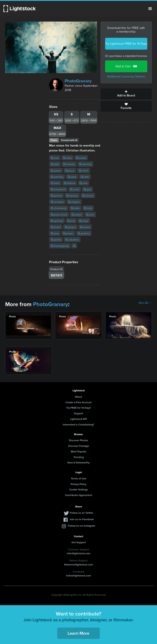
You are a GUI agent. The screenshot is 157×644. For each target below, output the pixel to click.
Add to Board (126, 94)
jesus (70, 171)
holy (88, 208)
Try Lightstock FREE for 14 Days (126, 44)
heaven (69, 164)
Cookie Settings (79, 489)
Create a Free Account (78, 402)
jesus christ (59, 215)
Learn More (78, 633)
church (88, 196)
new (83, 183)
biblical (70, 183)
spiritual (57, 221)
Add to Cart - (126, 66)
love (90, 215)
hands (81, 158)
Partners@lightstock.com (78, 564)
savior (85, 227)
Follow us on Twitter (82, 513)
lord (71, 221)
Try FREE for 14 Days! (79, 408)
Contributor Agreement (79, 495)
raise (67, 158)
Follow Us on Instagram (82, 526)
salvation (72, 240)
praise (56, 171)
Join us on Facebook (82, 519)
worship (85, 164)
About (78, 397)
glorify (56, 240)
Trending (79, 457)
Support (78, 413)
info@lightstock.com (78, 553)
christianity (59, 208)
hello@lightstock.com (78, 576)
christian (57, 202)
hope (84, 221)
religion (74, 202)
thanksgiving (60, 246)
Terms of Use (79, 478)
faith (85, 177)
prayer (68, 233)
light (55, 164)
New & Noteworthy (78, 462)
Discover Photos (78, 440)
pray (55, 233)
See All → (145, 303)
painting (57, 177)
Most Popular (78, 451)
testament (58, 189)
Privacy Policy (78, 484)
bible (55, 183)
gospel (70, 227)
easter (77, 215)
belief (56, 227)
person (56, 196)
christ (84, 171)
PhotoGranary (78, 81)
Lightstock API (78, 419)
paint (72, 177)
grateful (84, 233)
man (55, 158)
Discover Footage (79, 446)
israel (75, 189)
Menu (150, 9)
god (87, 189)
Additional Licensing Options (126, 76)
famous (72, 196)
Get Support (79, 542)
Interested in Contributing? (79, 424)
